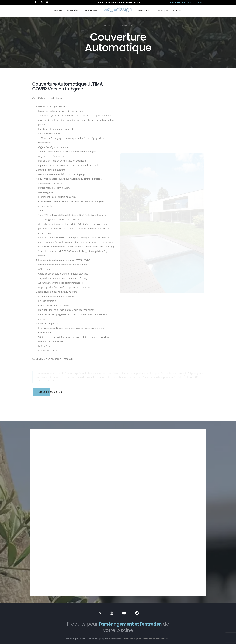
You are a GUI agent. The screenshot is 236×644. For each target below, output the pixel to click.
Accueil (58, 11)
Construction (91, 11)
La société (73, 11)
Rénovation (144, 11)
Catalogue (162, 11)
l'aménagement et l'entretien (130, 622)
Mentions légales (133, 637)
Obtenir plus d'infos (47, 392)
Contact (178, 11)
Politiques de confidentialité (156, 637)
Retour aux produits (118, 26)
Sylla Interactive (115, 637)
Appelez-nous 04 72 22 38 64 (186, 3)
